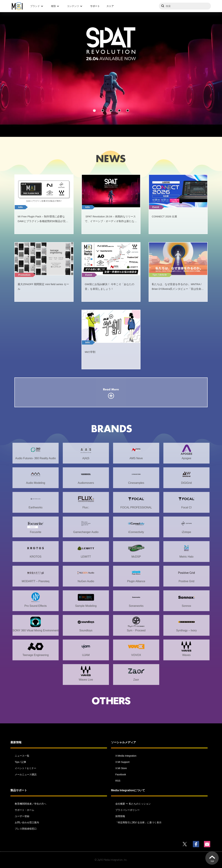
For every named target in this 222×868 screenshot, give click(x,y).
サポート (95, 6)
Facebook (121, 774)
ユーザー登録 (22, 816)
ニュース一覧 (22, 756)
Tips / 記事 (20, 762)
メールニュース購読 (26, 774)
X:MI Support (122, 762)
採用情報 (120, 816)
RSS (118, 781)
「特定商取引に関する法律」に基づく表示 (138, 822)
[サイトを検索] (185, 6)
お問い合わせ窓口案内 (27, 822)
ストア (110, 6)
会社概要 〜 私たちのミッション (133, 804)
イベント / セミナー (25, 768)
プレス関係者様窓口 (26, 829)
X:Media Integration (126, 756)
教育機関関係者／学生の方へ (31, 804)
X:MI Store (121, 768)
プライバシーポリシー (127, 810)
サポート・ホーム (24, 810)
